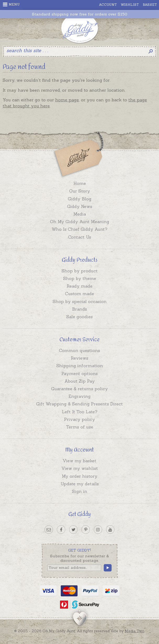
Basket (150, 5)
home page (67, 100)
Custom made (79, 294)
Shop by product (80, 271)
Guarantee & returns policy (79, 389)
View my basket (79, 461)
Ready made (79, 286)
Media (80, 214)
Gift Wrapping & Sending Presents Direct (79, 404)
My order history (80, 476)
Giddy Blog (80, 199)
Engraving (80, 396)
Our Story (80, 191)
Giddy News (80, 206)
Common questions (79, 350)
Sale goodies (79, 317)
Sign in (80, 491)
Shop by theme (80, 278)
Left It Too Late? (80, 412)
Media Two (135, 631)
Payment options (79, 373)
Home (80, 183)
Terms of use (80, 427)
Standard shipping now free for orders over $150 (80, 14)
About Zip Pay (80, 381)
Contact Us (80, 237)
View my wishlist (80, 468)
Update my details (80, 484)
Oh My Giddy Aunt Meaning (80, 222)
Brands (79, 309)
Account (108, 5)
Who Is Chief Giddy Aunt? (79, 229)
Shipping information (80, 366)
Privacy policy (79, 419)
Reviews (79, 358)
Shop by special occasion (80, 301)
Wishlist (130, 5)
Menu (11, 4)
